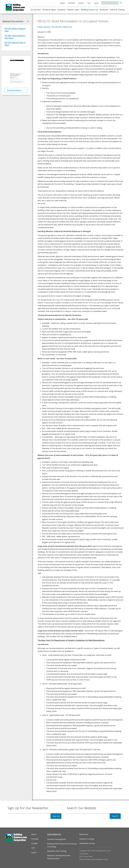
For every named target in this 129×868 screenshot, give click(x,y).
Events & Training (117, 10)
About (62, 3)
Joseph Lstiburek (44, 27)
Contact (81, 3)
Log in (96, 3)
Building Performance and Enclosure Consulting (62, 845)
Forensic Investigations (57, 839)
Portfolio (71, 3)
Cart (89, 3)
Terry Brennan (57, 27)
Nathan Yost (68, 27)
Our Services (36, 10)
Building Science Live (90, 10)
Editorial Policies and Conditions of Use (94, 859)
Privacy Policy (88, 856)
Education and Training (57, 851)
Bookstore (104, 10)
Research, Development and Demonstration (59, 857)
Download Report (14, 90)
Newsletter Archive (87, 843)
